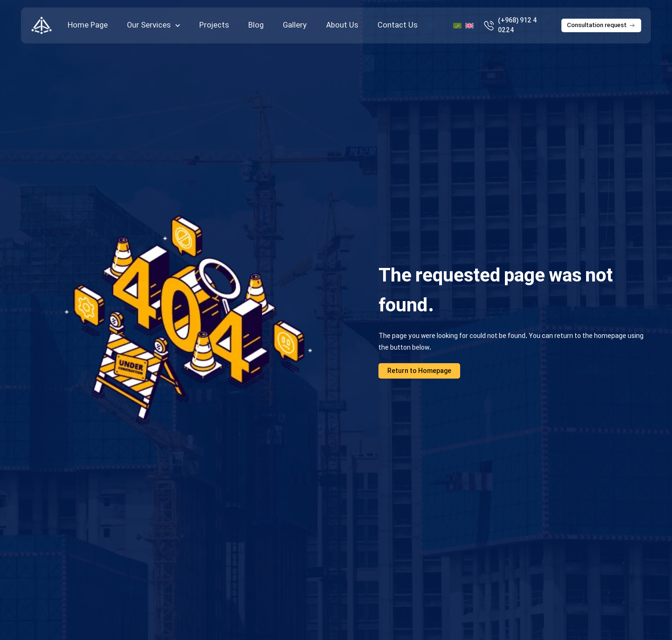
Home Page (88, 25)
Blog (256, 25)
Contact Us (398, 25)
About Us (342, 25)
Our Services (154, 26)
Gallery (295, 25)
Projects (214, 25)
